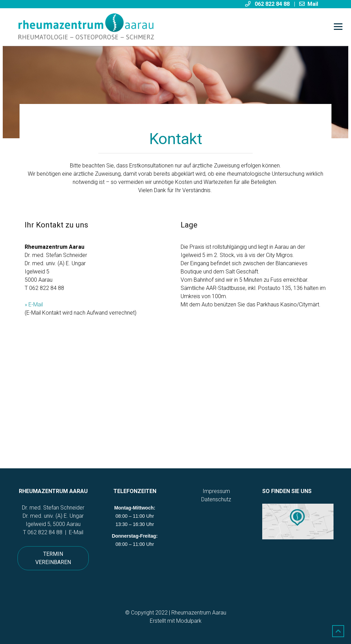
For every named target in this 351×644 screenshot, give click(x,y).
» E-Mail (34, 305)
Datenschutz (216, 499)
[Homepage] (144, 27)
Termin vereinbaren (53, 558)
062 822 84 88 (45, 532)
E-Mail (76, 532)
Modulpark (189, 621)
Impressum (216, 491)
